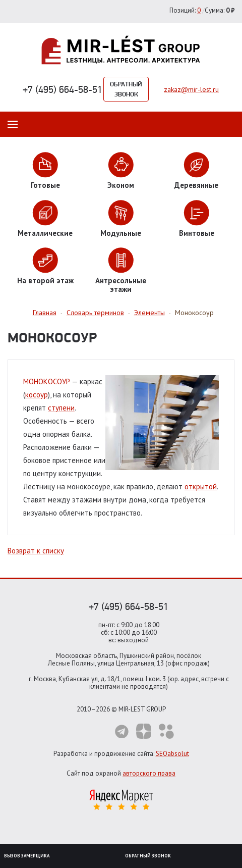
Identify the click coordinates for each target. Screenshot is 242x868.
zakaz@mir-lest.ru (191, 89)
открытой (201, 487)
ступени (61, 408)
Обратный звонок (126, 89)
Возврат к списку (36, 551)
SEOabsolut (172, 754)
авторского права (149, 773)
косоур (37, 395)
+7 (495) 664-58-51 (63, 89)
